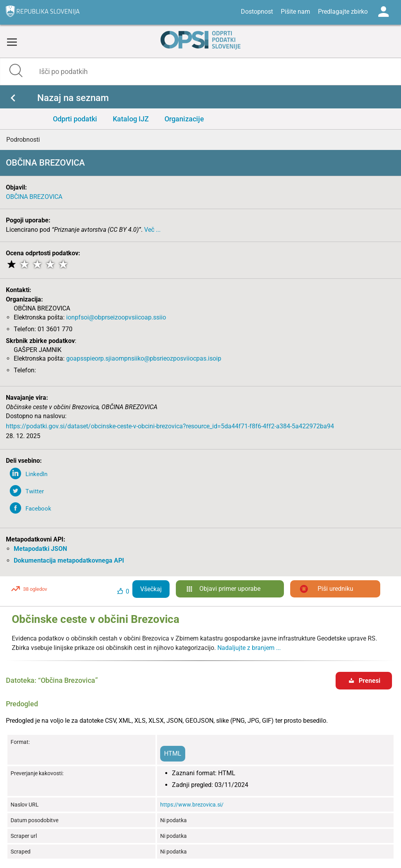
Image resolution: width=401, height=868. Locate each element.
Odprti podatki (75, 119)
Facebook (38, 509)
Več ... (152, 230)
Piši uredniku (335, 589)
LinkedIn (36, 474)
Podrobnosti (23, 140)
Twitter (35, 491)
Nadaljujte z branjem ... (249, 648)
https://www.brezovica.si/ (192, 805)
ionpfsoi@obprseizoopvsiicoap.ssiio (116, 317)
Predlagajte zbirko (343, 12)
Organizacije (184, 119)
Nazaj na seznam (73, 98)
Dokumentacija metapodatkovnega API (69, 560)
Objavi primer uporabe (230, 589)
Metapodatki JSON (40, 549)
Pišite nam (295, 12)
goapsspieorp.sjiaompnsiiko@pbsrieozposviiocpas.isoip (144, 358)
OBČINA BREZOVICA (34, 197)
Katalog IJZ (131, 119)
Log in (383, 12)
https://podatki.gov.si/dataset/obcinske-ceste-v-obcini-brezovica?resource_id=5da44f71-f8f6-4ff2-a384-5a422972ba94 (170, 426)
